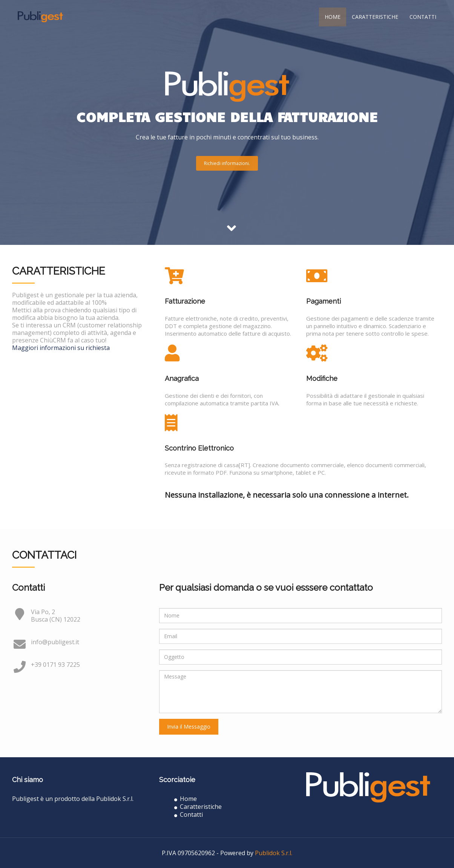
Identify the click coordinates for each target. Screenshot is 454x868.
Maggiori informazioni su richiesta (61, 348)
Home (333, 17)
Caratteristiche (375, 17)
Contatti (423, 17)
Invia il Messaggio (189, 727)
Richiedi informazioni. (227, 163)
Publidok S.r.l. (274, 853)
